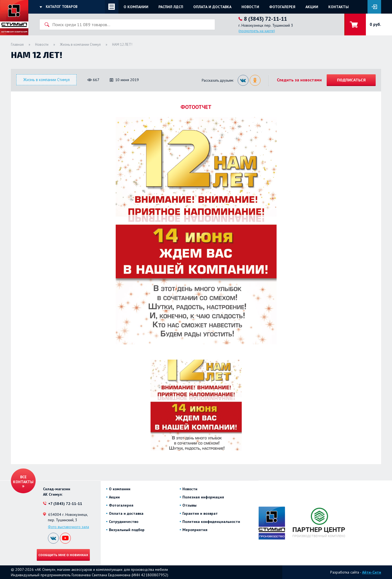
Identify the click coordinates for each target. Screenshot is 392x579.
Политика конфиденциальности (211, 522)
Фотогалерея (282, 7)
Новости (250, 7)
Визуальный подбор (127, 530)
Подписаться (351, 80)
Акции (312, 7)
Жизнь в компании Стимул (80, 45)
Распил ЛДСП (171, 7)
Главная (17, 45)
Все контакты (23, 479)
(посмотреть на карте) (257, 31)
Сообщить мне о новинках (63, 555)
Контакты (339, 7)
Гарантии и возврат (200, 513)
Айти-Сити (372, 572)
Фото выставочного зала (68, 527)
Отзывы (189, 505)
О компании (136, 7)
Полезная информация (203, 497)
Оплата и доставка (212, 7)
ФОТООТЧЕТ (196, 107)
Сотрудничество (124, 522)
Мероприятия (195, 530)
